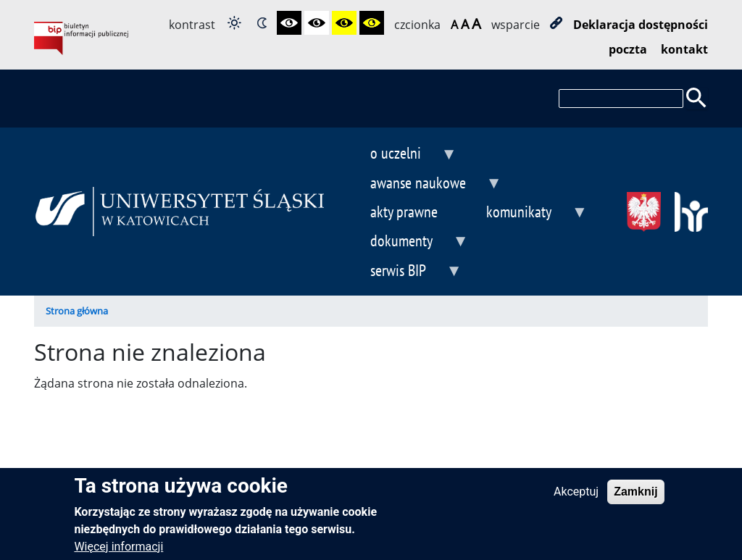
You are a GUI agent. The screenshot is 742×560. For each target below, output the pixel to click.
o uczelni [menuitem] (401, 155)
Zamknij (635, 499)
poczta (628, 49)
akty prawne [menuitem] (404, 211)
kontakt (684, 49)
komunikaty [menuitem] (525, 213)
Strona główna (77, 311)
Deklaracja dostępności (641, 25)
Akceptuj (576, 499)
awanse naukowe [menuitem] (424, 184)
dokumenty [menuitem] (407, 242)
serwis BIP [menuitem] (404, 272)
